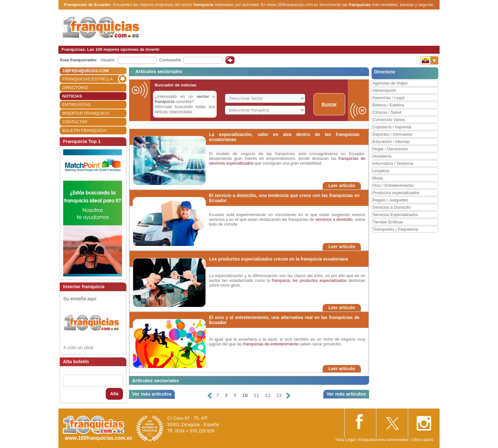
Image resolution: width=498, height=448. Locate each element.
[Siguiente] (288, 395)
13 (279, 395)
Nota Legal (345, 440)
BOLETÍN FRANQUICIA (84, 130)
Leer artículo (342, 186)
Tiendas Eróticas (388, 222)
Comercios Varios (389, 120)
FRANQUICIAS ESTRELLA (87, 79)
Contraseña (170, 60)
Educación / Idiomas (391, 142)
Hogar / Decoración (390, 149)
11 (256, 395)
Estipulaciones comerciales (384, 440)
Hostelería (382, 156)
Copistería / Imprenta (392, 127)
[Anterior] (210, 395)
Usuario (108, 60)
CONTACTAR (75, 122)
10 (245, 395)
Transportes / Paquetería (395, 229)
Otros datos (423, 440)
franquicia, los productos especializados (309, 280)
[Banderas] (429, 60)
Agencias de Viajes (390, 83)
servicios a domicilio (334, 219)
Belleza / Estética (388, 105)
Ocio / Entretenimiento (393, 185)
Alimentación (384, 90)
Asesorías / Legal (388, 98)
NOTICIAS (72, 96)
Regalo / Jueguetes (390, 200)
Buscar (329, 104)
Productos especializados (396, 193)
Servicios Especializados (395, 215)
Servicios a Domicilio (392, 207)
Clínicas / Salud (387, 112)
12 (268, 395)
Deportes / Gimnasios (392, 134)
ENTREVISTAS (76, 105)
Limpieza (381, 171)
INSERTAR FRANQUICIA (86, 113)
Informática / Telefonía (393, 163)
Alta (114, 394)
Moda (378, 178)
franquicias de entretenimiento (271, 344)
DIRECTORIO (75, 88)
